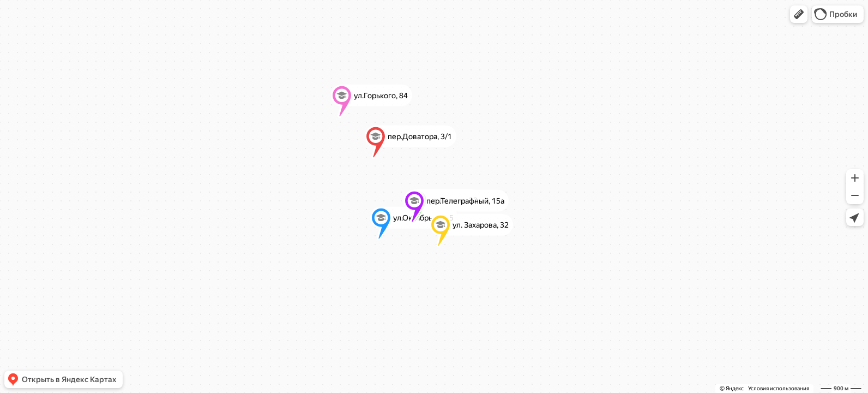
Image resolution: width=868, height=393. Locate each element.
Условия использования (779, 388)
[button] (799, 14)
